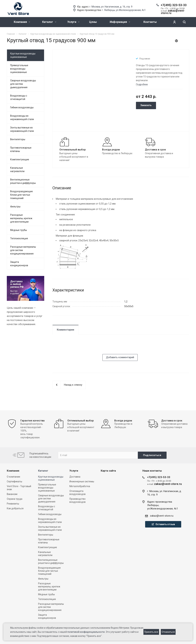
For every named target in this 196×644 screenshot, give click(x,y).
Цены (93, 22)
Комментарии (66, 330)
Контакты (150, 22)
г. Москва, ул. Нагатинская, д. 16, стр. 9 (111, 7)
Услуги (73, 22)
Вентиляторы (18, 139)
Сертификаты (14, 481)
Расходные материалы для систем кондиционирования (23, 250)
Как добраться (15, 508)
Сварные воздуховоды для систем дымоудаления (23, 84)
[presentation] (78, 347)
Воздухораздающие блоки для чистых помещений (22, 195)
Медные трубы (19, 230)
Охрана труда (15, 499)
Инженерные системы (82, 481)
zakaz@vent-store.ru (162, 516)
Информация (120, 22)
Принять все (151, 632)
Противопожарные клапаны (21, 149)
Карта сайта (108, 471)
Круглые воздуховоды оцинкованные (23, 55)
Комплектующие (20, 159)
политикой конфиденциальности (86, 632)
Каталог (49, 22)
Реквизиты (13, 504)
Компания (22, 22)
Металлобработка (80, 486)
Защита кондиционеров (19, 264)
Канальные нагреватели (17, 170)
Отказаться (168, 632)
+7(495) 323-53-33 (174, 5)
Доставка (75, 477)
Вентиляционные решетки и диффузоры (23, 181)
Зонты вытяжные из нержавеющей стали (22, 129)
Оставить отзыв (163, 524)
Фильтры (15, 207)
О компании (13, 477)
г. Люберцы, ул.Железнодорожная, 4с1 (124, 10)
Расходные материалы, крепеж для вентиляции (21, 218)
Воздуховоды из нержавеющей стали (22, 118)
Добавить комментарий (120, 357)
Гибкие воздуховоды (22, 107)
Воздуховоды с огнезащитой (19, 97)
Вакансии (12, 494)
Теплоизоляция (19, 238)
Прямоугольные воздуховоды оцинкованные (19, 69)
